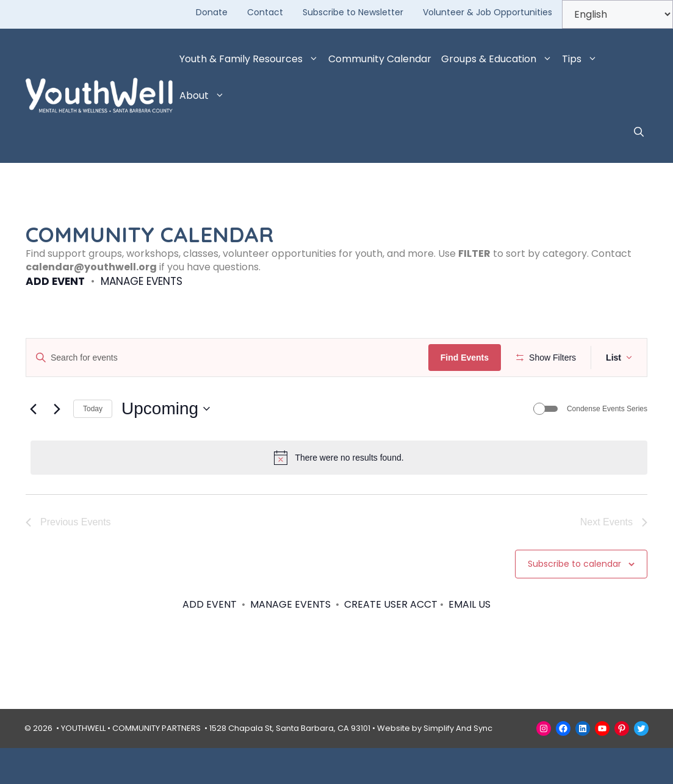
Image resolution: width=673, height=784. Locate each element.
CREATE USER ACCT (391, 640)
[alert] (339, 494)
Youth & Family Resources (251, 59)
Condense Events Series (607, 444)
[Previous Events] (33, 445)
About (204, 96)
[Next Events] (57, 445)
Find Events (468, 358)
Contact (265, 12)
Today (93, 444)
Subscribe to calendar (574, 600)
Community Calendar (380, 59)
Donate (212, 12)
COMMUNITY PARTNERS (157, 764)
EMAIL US (470, 640)
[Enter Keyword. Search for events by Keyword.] (229, 358)
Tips (582, 59)
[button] (639, 132)
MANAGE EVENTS (142, 281)
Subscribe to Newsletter (353, 12)
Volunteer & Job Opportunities (488, 12)
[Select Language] (617, 14)
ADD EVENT (55, 281)
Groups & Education (499, 59)
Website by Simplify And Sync (435, 764)
